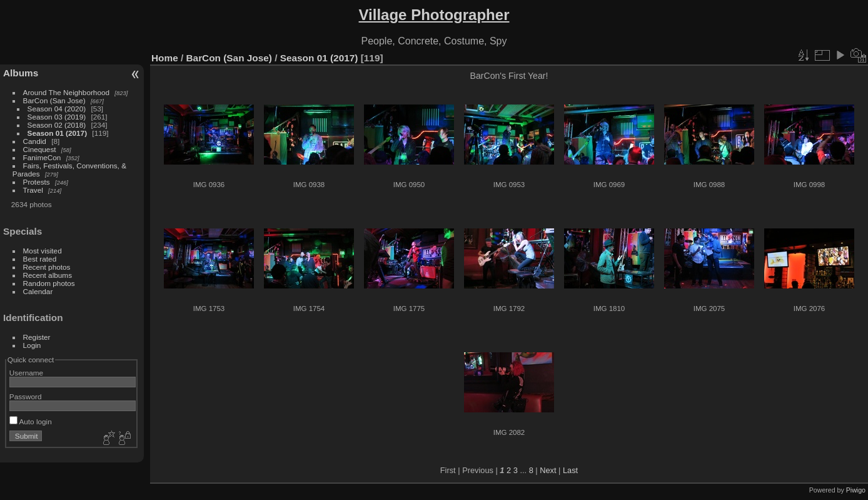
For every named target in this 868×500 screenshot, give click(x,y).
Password (26, 396)
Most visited (43, 251)
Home (165, 58)
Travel (33, 190)
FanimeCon (42, 157)
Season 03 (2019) (57, 117)
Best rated (40, 259)
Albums (21, 73)
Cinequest (40, 149)
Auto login (31, 421)
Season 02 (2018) (57, 125)
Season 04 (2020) (57, 109)
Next (548, 470)
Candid (35, 141)
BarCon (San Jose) (54, 100)
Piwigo (856, 490)
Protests (37, 182)
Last (570, 470)
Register (37, 337)
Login (32, 345)
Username (26, 373)
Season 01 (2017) (58, 133)
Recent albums (48, 275)
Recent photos (47, 267)
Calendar (38, 291)
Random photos (49, 283)
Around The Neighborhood (66, 92)
